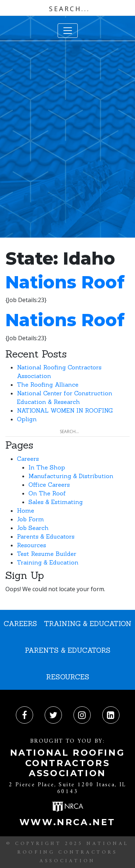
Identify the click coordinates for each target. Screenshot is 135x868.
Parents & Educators (46, 536)
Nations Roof (65, 282)
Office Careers (49, 485)
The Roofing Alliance (48, 384)
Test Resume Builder (47, 554)
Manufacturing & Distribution (71, 476)
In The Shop (47, 467)
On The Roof (47, 493)
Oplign (27, 419)
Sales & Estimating (56, 502)
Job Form (30, 519)
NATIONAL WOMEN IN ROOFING (65, 410)
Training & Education (48, 562)
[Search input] (69, 9)
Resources (31, 545)
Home (26, 511)
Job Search (33, 528)
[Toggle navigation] (68, 31)
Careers (28, 459)
